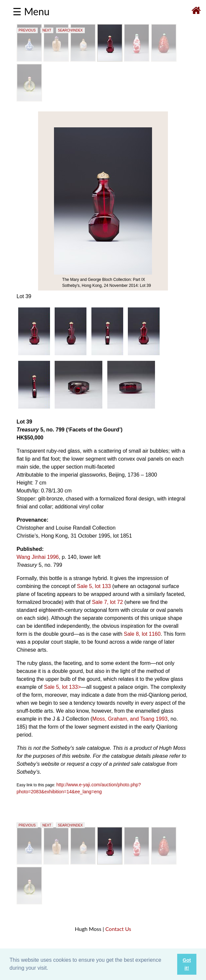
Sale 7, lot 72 (107, 602)
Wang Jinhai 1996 (38, 557)
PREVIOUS (27, 30)
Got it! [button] (187, 964)
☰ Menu (31, 11)
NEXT (47, 30)
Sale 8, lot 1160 (142, 634)
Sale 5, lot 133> (63, 687)
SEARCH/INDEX (70, 30)
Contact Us (118, 929)
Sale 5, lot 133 (94, 586)
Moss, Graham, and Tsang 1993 (130, 719)
